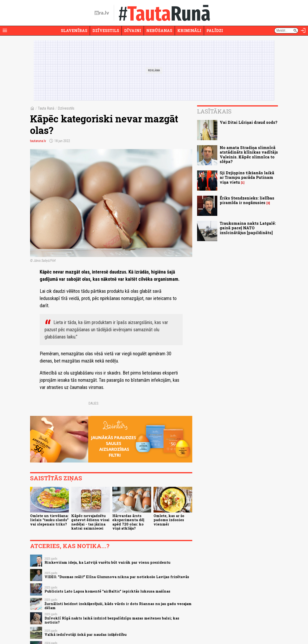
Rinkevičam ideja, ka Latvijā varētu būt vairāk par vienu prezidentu (107, 562)
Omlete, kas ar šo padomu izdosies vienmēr (169, 520)
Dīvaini (133, 30)
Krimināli (189, 30)
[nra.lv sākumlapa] (102, 13)
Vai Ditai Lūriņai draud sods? (249, 122)
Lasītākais (214, 111)
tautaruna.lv (38, 141)
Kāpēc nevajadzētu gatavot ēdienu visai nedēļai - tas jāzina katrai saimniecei (90, 522)
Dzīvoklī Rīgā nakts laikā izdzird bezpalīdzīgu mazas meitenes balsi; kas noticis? (112, 620)
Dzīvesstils (106, 30)
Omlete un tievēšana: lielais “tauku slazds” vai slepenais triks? (49, 520)
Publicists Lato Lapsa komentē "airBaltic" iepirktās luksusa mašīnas (107, 591)
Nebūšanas (159, 30)
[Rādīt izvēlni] (5, 31)
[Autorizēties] (303, 31)
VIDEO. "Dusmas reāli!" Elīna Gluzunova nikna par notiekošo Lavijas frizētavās (117, 577)
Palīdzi (215, 30)
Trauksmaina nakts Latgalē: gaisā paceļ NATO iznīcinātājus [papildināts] (248, 228)
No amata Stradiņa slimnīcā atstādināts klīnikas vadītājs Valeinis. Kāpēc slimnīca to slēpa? (249, 154)
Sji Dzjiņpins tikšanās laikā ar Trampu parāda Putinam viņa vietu (247, 177)
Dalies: (94, 403)
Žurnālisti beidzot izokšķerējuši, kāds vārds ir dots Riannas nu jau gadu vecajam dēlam (118, 606)
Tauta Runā (46, 108)
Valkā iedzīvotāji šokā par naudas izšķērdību (86, 635)
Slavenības (74, 30)
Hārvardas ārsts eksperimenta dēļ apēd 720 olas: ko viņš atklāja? (128, 522)
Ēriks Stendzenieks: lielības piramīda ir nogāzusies (247, 200)
